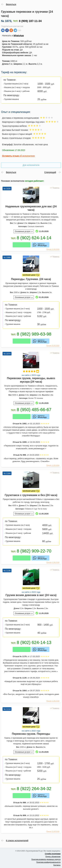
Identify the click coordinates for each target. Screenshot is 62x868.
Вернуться (11, 4)
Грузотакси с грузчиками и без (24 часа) (31, 495)
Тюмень (56, 188)
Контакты (57, 865)
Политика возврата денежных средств (46, 859)
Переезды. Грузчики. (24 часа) (31, 279)
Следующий (50, 172)
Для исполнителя (31, 165)
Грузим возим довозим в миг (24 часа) (31, 595)
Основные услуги (23, 231)
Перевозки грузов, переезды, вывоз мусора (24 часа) (31, 380)
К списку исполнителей (17, 841)
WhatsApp (19, 36)
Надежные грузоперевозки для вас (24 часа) (31, 208)
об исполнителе (18, 156)
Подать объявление (53, 857)
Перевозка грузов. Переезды (31, 734)
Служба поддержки (53, 854)
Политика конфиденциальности (48, 862)
